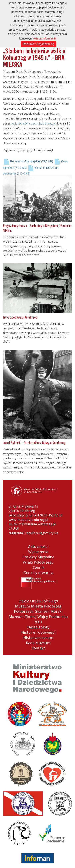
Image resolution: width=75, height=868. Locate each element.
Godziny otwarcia (38, 573)
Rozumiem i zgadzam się (38, 44)
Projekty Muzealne (38, 557)
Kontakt (38, 648)
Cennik (38, 567)
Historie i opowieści (38, 632)
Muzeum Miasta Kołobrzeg (38, 606)
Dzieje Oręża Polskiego (38, 601)
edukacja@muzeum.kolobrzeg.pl (34, 123)
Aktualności (38, 546)
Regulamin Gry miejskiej (28, 161)
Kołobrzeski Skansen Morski (38, 611)
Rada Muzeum (38, 643)
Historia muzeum (38, 638)
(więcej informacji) (45, 38)
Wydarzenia (38, 552)
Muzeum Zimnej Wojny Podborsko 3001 (38, 619)
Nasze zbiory (38, 627)
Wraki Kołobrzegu (38, 562)
